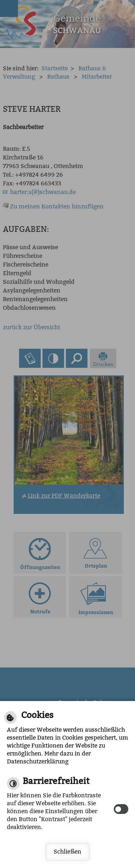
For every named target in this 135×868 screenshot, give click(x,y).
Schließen (67, 852)
